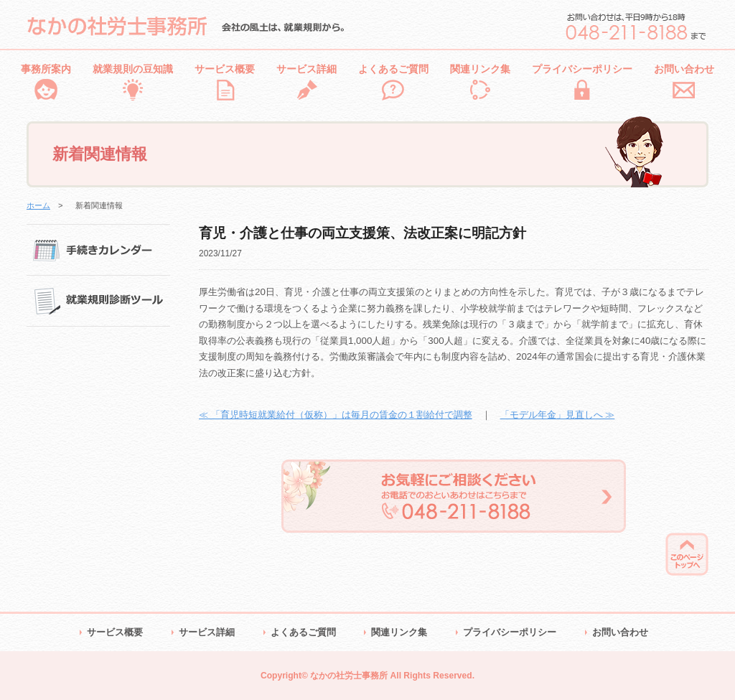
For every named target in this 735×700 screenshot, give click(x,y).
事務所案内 (46, 69)
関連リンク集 (480, 69)
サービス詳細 (306, 69)
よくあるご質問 (393, 69)
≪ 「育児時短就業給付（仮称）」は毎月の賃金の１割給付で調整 (336, 415)
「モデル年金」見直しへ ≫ (558, 415)
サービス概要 (225, 69)
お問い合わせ (684, 69)
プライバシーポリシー (582, 69)
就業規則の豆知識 (133, 69)
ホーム (38, 205)
